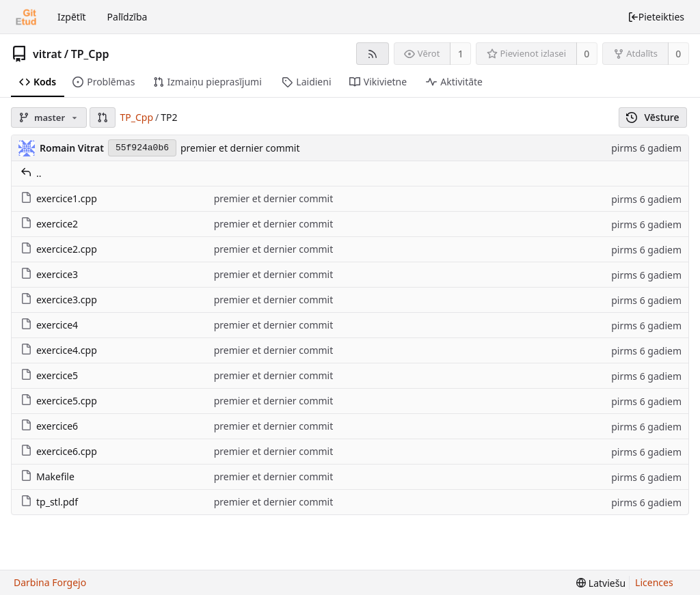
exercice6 (49, 426)
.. (31, 173)
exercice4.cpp (59, 350)
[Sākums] (26, 17)
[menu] (601, 583)
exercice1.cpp (59, 198)
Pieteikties (656, 17)
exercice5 (49, 375)
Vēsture (653, 117)
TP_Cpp (90, 54)
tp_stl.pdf (49, 502)
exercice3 (49, 274)
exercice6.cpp (59, 451)
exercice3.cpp (59, 300)
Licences (654, 582)
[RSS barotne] (372, 54)
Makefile (48, 476)
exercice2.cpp (59, 249)
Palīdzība (127, 17)
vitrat (47, 54)
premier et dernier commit (240, 148)
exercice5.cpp (59, 401)
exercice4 (49, 325)
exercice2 (49, 224)
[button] (103, 117)
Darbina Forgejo (50, 582)
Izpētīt (72, 17)
